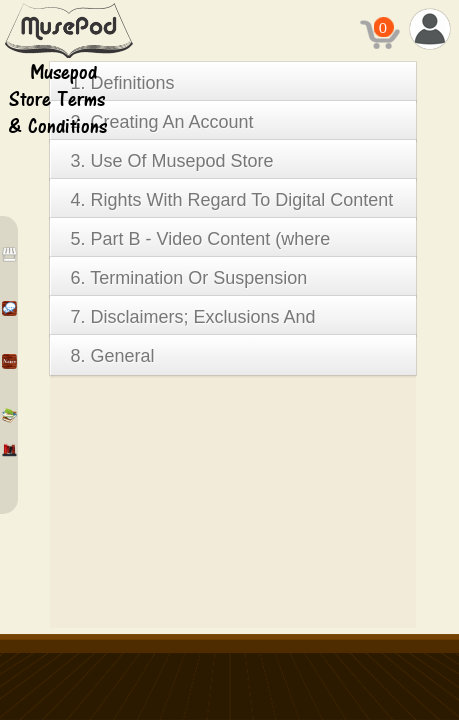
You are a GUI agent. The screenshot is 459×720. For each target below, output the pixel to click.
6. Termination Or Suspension (188, 278)
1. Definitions (122, 83)
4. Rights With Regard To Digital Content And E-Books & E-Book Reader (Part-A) (231, 204)
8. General (112, 356)
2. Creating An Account (161, 122)
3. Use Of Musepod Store (171, 161)
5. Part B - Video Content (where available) (200, 243)
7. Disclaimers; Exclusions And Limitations (192, 321)
